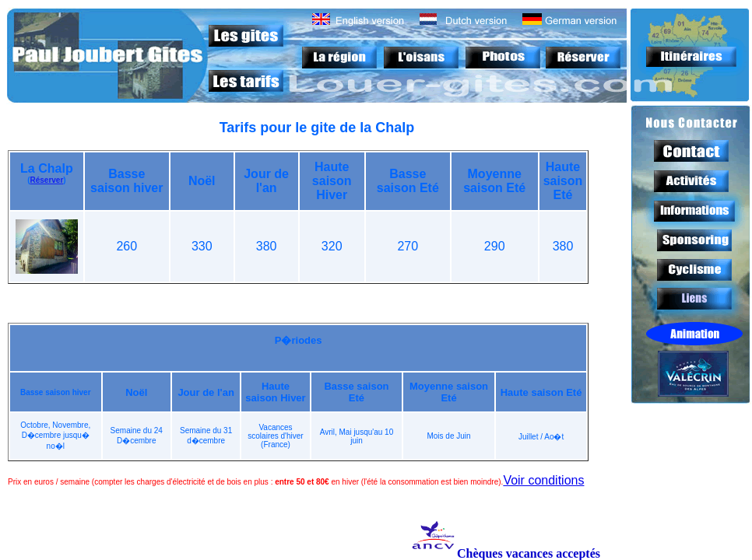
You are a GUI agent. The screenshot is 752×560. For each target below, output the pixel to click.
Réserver (46, 180)
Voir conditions (543, 480)
